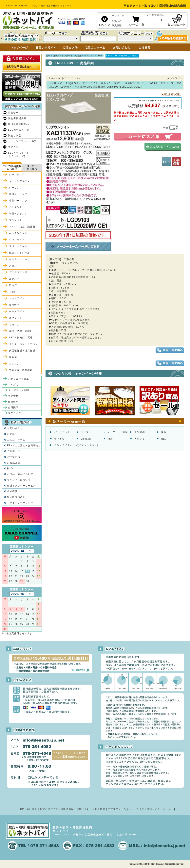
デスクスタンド (18, 272)
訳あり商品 (15, 136)
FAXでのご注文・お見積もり (24, 445)
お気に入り (118, 21)
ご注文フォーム (16, 440)
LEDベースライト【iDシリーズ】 (19, 155)
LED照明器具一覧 (19, 130)
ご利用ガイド (15, 451)
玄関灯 (13, 292)
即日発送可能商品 (19, 124)
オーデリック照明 (118, 432)
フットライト (17, 298)
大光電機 (140, 432)
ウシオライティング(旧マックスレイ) (76, 445)
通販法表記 (67, 809)
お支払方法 (14, 463)
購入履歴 (117, 25)
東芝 (110, 439)
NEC (164, 439)
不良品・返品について (20, 474)
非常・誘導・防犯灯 (21, 331)
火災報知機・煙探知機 (22, 351)
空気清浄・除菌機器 (21, 370)
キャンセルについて (19, 480)
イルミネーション (20, 259)
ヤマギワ (59, 439)
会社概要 (12, 491)
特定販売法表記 (16, 497)
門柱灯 (13, 285)
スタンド (14, 266)
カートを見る (137, 809)
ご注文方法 (14, 457)
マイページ (118, 16)
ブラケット (16, 220)
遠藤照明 (13, 402)
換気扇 (13, 357)
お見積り (100, 809)
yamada (86, 439)
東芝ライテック (17, 413)
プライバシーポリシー (20, 503)
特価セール (15, 113)
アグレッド (141, 439)
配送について (15, 468)
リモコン (14, 325)
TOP (21, 809)
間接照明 (14, 305)
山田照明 (13, 408)
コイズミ (86, 432)
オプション (16, 318)
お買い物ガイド (49, 809)
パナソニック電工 (19, 379)
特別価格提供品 (17, 118)
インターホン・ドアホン (23, 344)
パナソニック (62, 432)
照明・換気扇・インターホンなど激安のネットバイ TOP (74, 56)
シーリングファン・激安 (22, 141)
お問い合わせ (15, 428)
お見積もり (14, 434)
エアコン (13, 147)
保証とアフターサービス (21, 486)
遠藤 (164, 432)
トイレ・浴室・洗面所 (22, 227)
